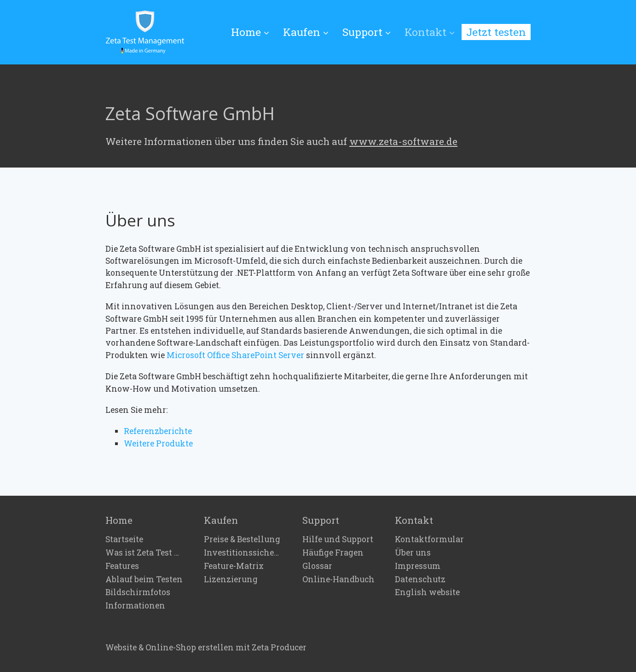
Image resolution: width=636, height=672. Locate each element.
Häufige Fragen (333, 553)
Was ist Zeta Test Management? (145, 553)
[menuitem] (254, 32)
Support (367, 32)
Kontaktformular (429, 539)
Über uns (413, 553)
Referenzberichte (158, 431)
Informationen (135, 606)
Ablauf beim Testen (144, 579)
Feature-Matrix (234, 566)
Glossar (317, 566)
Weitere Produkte (158, 443)
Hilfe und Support (338, 539)
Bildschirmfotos (138, 592)
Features (122, 566)
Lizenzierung (231, 579)
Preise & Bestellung (242, 539)
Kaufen (306, 32)
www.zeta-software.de (403, 141)
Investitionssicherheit (243, 553)
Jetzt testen (496, 32)
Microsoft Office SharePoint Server (235, 355)
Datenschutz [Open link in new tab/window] (420, 579)
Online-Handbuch (338, 579)
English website (427, 592)
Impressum (418, 566)
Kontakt (430, 32)
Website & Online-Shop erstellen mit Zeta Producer (206, 647)
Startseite (124, 539)
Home (250, 32)
